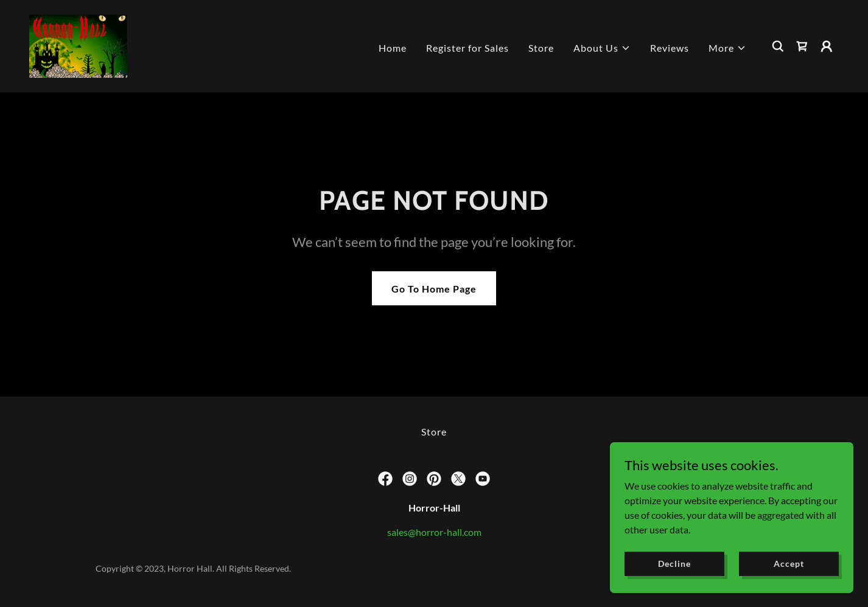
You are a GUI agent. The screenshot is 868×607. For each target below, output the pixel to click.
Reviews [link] (670, 48)
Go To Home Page (434, 289)
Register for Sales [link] (467, 48)
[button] (602, 48)
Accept (789, 564)
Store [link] (541, 48)
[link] (78, 45)
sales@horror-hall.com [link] (434, 532)
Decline (674, 564)
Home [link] (393, 48)
